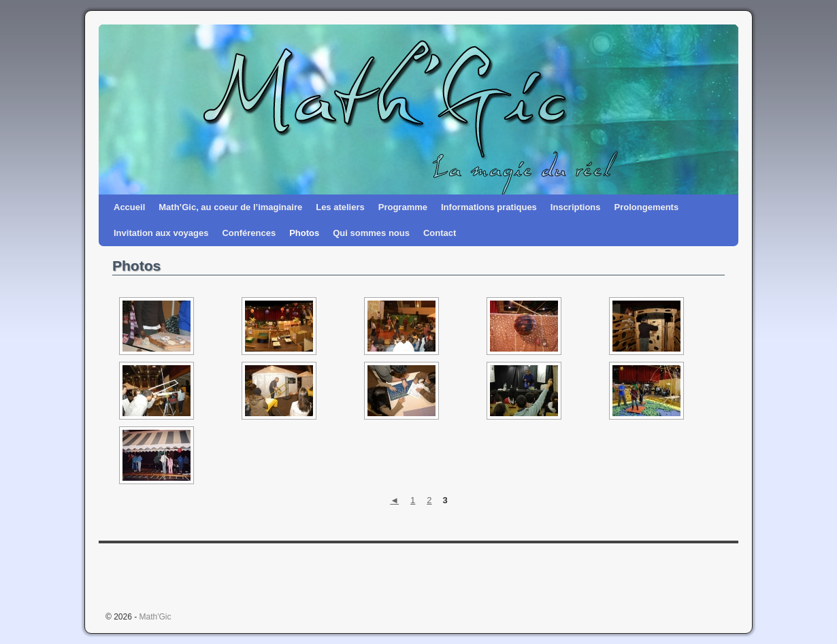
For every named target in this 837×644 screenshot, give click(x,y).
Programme (403, 207)
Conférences (249, 233)
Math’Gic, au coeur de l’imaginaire (230, 207)
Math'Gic (155, 617)
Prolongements (647, 207)
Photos (304, 233)
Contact (440, 233)
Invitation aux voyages (161, 233)
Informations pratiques (489, 207)
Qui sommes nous (371, 233)
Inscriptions (576, 207)
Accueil (129, 207)
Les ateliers (340, 207)
